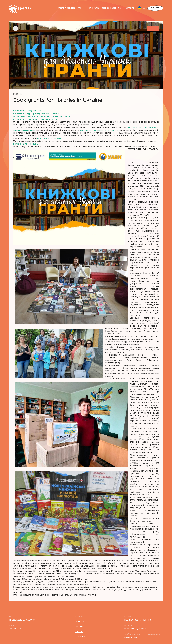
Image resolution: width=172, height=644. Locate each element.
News (121, 8)
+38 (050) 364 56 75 (18, 629)
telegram (80, 636)
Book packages (109, 8)
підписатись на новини (138, 620)
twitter (79, 627)
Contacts (130, 8)
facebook (80, 622)
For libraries (93, 8)
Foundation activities (65, 8)
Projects (81, 8)
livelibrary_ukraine (135, 629)
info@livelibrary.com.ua (22, 620)
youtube (79, 632)
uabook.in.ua (131, 638)
